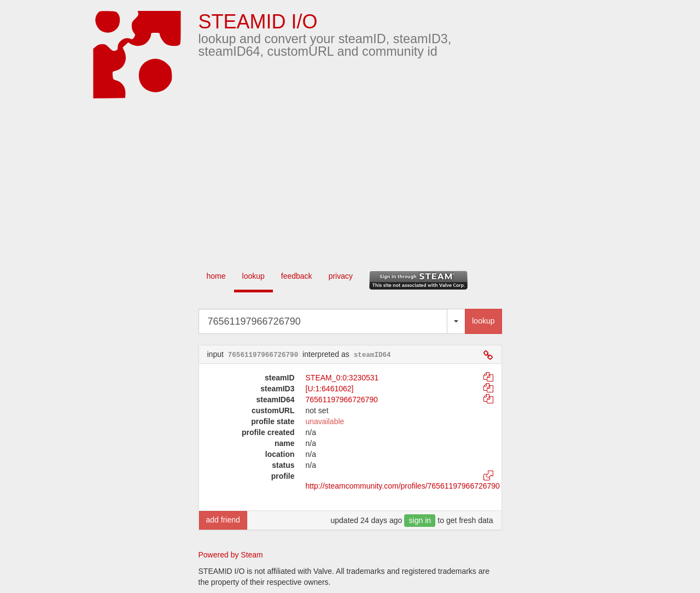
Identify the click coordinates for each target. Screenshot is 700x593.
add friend (223, 520)
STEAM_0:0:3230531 (342, 378)
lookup (253, 276)
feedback (297, 276)
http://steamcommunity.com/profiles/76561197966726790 (403, 486)
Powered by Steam (231, 555)
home (216, 276)
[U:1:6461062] (330, 389)
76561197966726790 (342, 400)
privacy (341, 276)
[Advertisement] (366, 180)
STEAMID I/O (258, 22)
